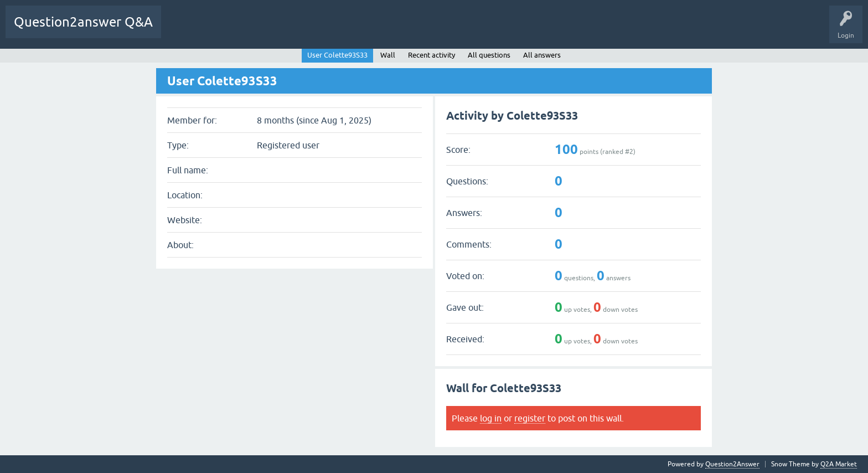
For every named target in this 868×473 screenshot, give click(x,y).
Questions (301, 30)
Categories (464, 30)
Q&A (263, 30)
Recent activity (432, 55)
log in (491, 418)
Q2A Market (839, 464)
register (530, 418)
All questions (489, 55)
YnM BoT (182, 30)
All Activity (223, 30)
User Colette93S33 (337, 55)
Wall (388, 55)
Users (504, 30)
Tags (425, 30)
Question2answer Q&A (83, 22)
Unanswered (382, 30)
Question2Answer (732, 464)
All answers (542, 55)
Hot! (340, 30)
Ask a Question (550, 30)
